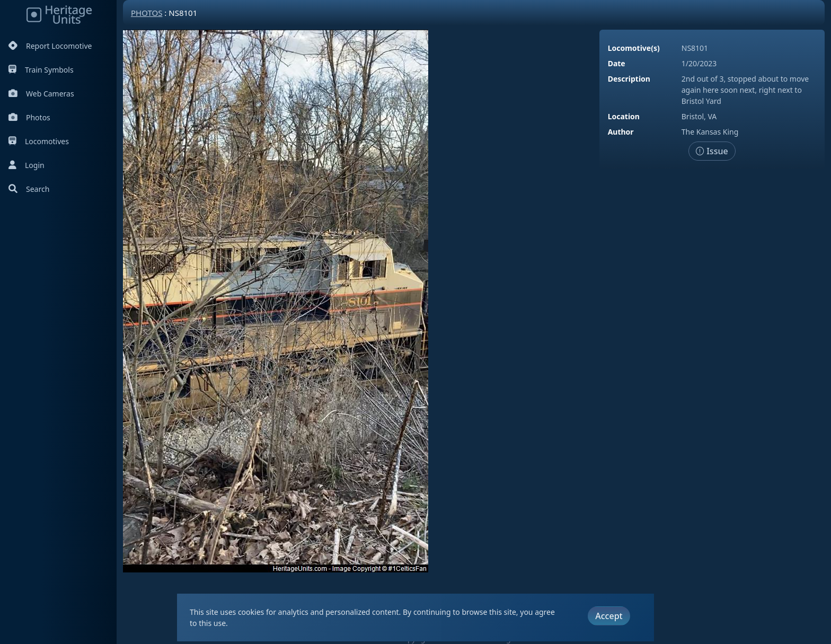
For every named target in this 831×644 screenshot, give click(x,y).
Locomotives (39, 141)
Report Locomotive (50, 46)
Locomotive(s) (634, 48)
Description (629, 79)
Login (26, 165)
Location (624, 116)
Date (617, 63)
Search (29, 189)
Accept (609, 616)
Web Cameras (41, 94)
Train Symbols (41, 70)
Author (621, 132)
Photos (29, 117)
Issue (712, 151)
